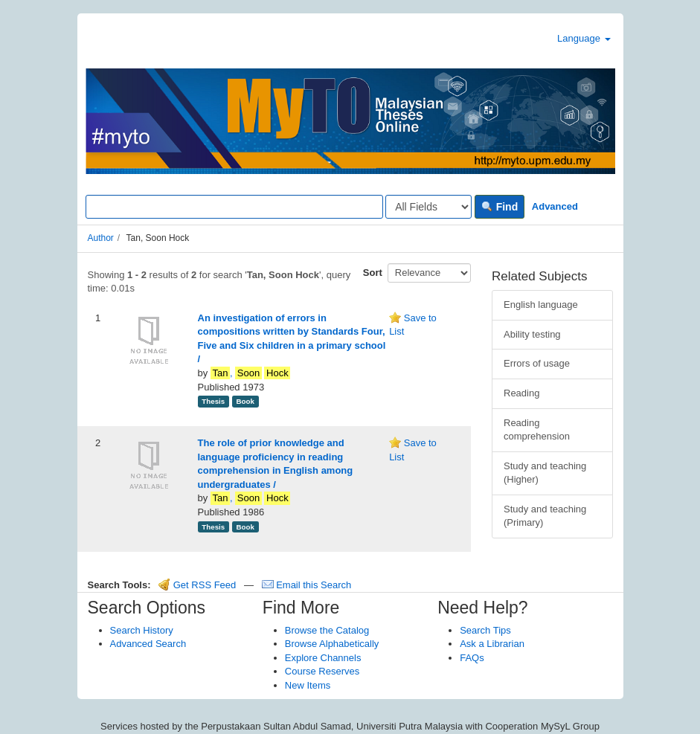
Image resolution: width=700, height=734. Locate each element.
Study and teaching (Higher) (545, 473)
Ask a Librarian (492, 644)
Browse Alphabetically (332, 644)
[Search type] (428, 207)
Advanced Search (148, 644)
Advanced (555, 206)
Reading (521, 393)
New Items (308, 685)
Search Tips (485, 630)
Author (101, 238)
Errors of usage (537, 363)
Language (584, 38)
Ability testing (532, 334)
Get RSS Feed (197, 585)
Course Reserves (322, 671)
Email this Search (307, 585)
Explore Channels (323, 658)
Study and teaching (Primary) (545, 516)
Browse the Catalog (327, 630)
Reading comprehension (537, 430)
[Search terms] (234, 207)
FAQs (472, 658)
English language (541, 305)
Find (500, 207)
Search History (142, 630)
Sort (373, 273)
